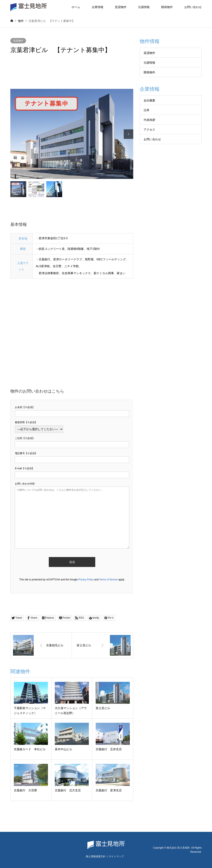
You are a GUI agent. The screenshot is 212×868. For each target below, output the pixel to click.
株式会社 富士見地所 (178, 848)
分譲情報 (144, 7)
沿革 (146, 110)
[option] (72, 134)
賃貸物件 (121, 7)
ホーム (76, 7)
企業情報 (98, 7)
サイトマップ (116, 856)
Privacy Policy (86, 580)
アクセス (149, 130)
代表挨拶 (149, 120)
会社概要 (149, 100)
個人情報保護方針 (96, 856)
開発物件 (167, 7)
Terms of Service (108, 580)
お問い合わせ (193, 7)
